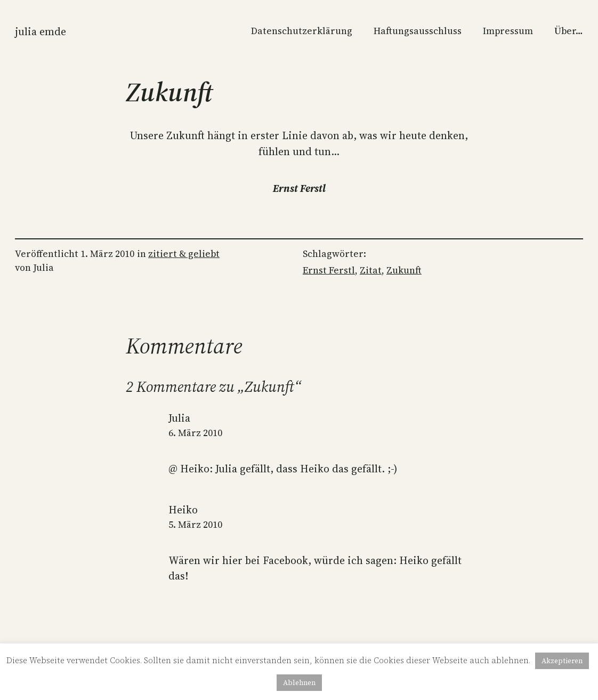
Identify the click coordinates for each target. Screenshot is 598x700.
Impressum (508, 31)
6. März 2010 (195, 433)
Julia (179, 418)
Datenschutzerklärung (302, 31)
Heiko (183, 510)
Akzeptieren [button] (562, 661)
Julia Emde (41, 32)
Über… (569, 31)
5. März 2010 (195, 525)
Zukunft (404, 270)
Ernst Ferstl (329, 270)
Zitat (371, 270)
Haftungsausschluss (418, 31)
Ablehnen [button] (299, 683)
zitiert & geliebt (184, 254)
